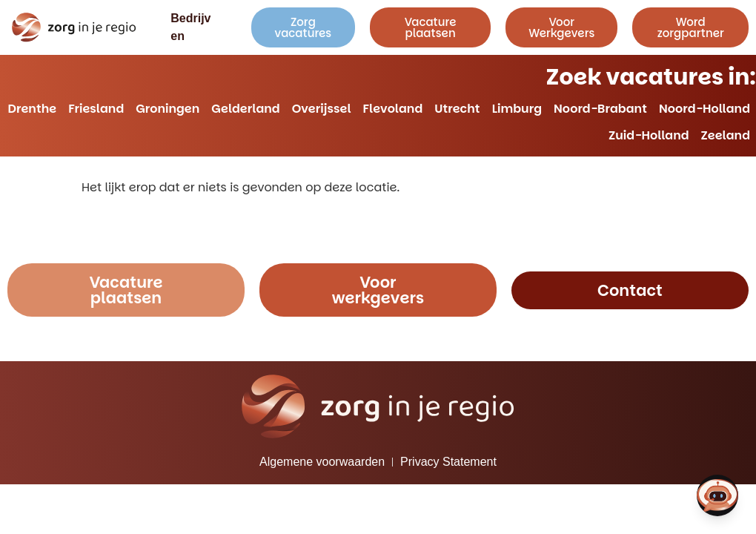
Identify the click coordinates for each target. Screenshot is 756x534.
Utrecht (457, 109)
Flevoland (393, 109)
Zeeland (726, 135)
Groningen (168, 109)
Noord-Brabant (600, 109)
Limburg (517, 109)
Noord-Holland (704, 109)
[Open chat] (717, 495)
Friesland (96, 109)
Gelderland (245, 109)
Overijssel (322, 109)
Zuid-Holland (649, 135)
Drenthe (33, 109)
